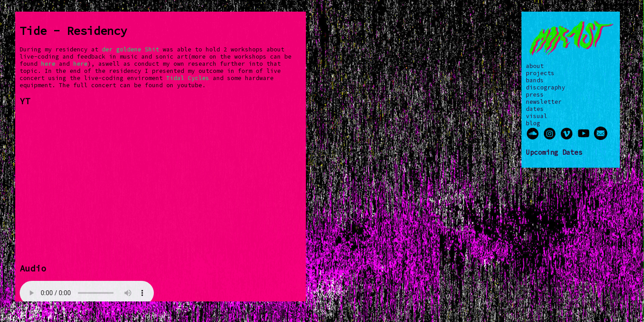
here (48, 64)
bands (535, 80)
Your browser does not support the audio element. (87, 293)
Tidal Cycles (188, 78)
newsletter (544, 102)
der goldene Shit (131, 49)
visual (537, 116)
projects (540, 73)
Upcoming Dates (554, 152)
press (535, 94)
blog (533, 123)
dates (535, 109)
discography (546, 87)
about (535, 66)
